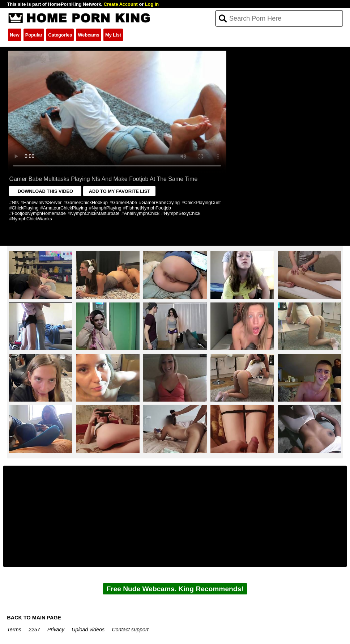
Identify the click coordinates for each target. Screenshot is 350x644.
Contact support (130, 630)
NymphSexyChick (182, 213)
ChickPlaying (25, 208)
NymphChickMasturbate (95, 213)
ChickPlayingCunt (202, 202)
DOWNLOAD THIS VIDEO (45, 191)
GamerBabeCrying (161, 202)
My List (113, 35)
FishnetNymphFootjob (148, 208)
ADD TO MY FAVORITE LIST (119, 191)
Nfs (15, 202)
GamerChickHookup (87, 202)
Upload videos (88, 630)
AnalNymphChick (142, 213)
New (14, 35)
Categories (60, 35)
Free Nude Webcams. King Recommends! (175, 589)
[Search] (279, 18)
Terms (14, 630)
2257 (34, 630)
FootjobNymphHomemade (39, 213)
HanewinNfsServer (42, 202)
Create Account (121, 4)
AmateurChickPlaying (65, 208)
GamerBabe (125, 202)
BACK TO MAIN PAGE (34, 618)
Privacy (56, 630)
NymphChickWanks (32, 219)
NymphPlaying (106, 208)
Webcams (89, 35)
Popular (34, 35)
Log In (152, 4)
